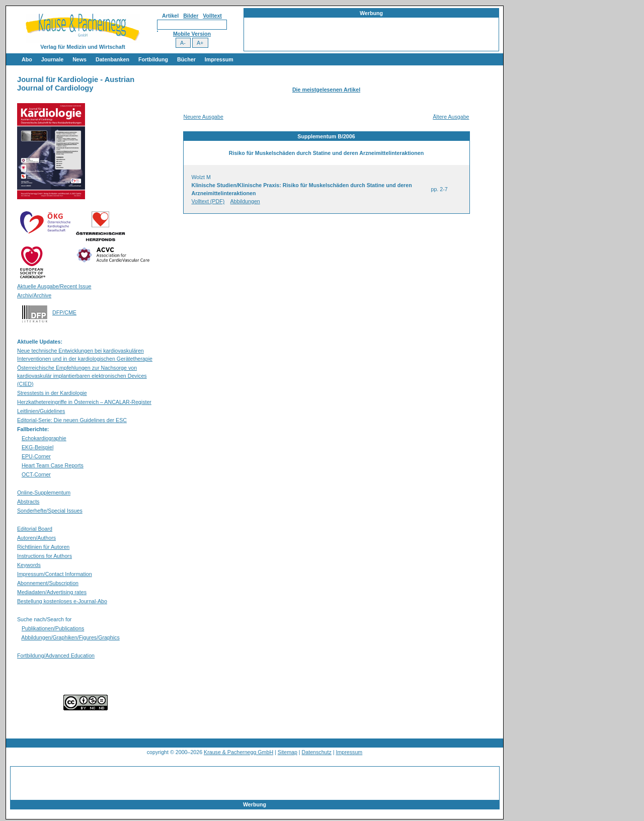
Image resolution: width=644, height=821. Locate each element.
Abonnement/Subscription (48, 583)
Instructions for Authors (45, 556)
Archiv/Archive (34, 295)
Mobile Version (192, 34)
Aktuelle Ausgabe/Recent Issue (54, 286)
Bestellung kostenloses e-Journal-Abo (62, 601)
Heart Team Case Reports (53, 465)
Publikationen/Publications (53, 628)
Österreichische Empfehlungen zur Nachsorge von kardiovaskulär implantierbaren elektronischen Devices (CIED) (82, 376)
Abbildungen (245, 201)
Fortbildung (153, 59)
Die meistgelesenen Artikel (326, 90)
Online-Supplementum (44, 492)
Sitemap (288, 752)
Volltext (212, 16)
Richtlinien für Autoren (43, 547)
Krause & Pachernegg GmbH (238, 752)
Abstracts (28, 502)
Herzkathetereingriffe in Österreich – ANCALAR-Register (84, 402)
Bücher (186, 59)
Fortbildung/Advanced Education (56, 655)
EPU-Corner (36, 456)
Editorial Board (35, 529)
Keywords (29, 565)
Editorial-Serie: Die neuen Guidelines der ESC (72, 420)
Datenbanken (112, 59)
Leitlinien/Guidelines (41, 411)
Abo (27, 59)
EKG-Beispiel (37, 447)
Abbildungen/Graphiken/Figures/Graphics (70, 637)
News (79, 59)
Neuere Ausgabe (204, 117)
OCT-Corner (36, 474)
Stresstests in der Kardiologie (52, 393)
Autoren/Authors (36, 538)
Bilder (191, 16)
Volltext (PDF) (208, 201)
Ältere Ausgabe (451, 117)
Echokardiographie (44, 438)
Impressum (219, 59)
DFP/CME (64, 312)
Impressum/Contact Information (55, 574)
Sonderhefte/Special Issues (50, 511)
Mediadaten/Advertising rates (52, 592)
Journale (52, 59)
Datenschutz (317, 752)
